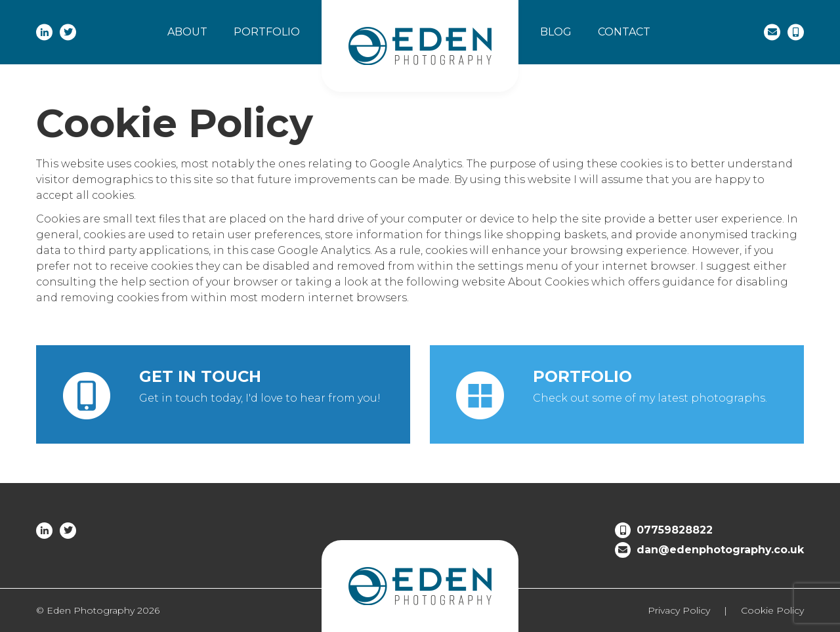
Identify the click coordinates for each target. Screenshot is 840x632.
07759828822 (675, 530)
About (187, 32)
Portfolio (267, 32)
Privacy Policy (679, 610)
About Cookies (548, 282)
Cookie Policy (772, 610)
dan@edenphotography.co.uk (720, 550)
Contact (624, 32)
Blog (556, 32)
